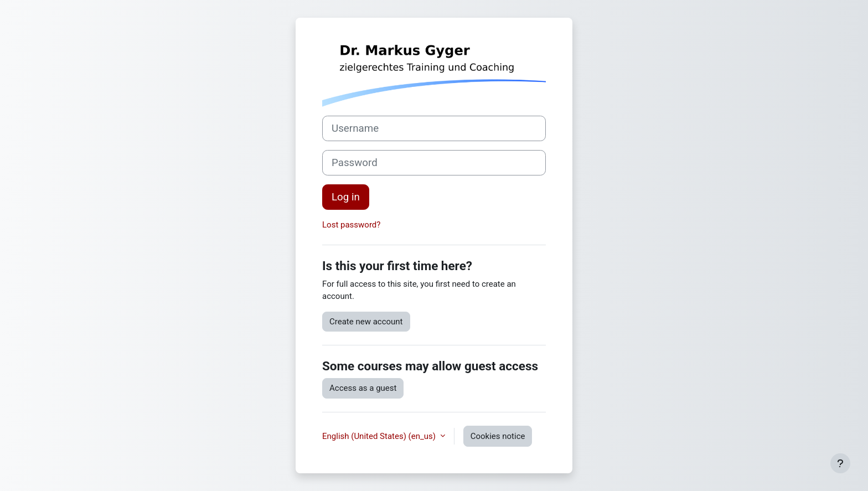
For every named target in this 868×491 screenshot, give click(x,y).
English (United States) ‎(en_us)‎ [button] (380, 436)
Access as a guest (363, 388)
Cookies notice (498, 436)
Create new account (366, 322)
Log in (346, 197)
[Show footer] (840, 463)
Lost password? (351, 225)
